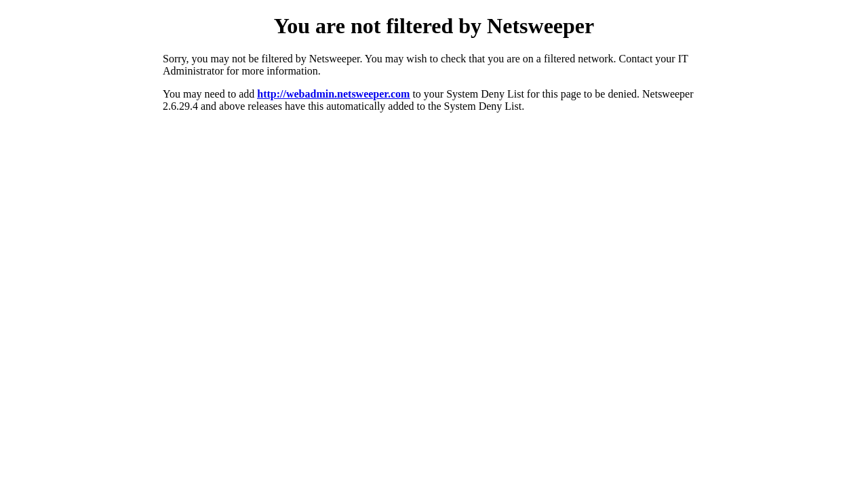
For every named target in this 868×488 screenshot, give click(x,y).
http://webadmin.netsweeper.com (333, 94)
